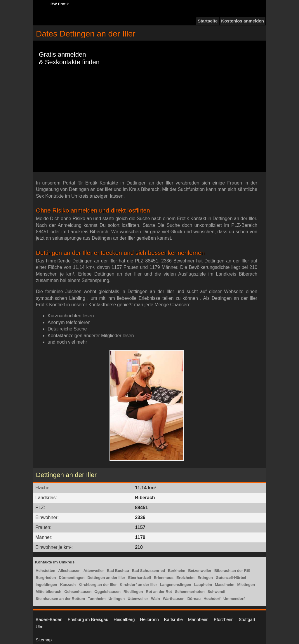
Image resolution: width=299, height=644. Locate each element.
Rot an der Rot (159, 592)
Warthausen (174, 599)
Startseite (208, 21)
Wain (155, 599)
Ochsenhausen (78, 592)
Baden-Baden (49, 619)
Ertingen (205, 578)
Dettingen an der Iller (106, 578)
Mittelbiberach (48, 592)
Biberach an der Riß (232, 571)
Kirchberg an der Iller (98, 585)
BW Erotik (60, 4)
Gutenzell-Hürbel (231, 578)
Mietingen (246, 585)
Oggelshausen (107, 592)
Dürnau (194, 599)
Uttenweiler (138, 599)
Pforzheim (224, 619)
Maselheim (225, 585)
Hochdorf (212, 599)
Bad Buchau (118, 571)
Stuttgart (247, 619)
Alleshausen (69, 571)
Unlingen (117, 599)
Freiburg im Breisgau (88, 619)
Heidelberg (124, 619)
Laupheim (203, 585)
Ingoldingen (46, 585)
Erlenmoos (164, 578)
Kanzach (68, 585)
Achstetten (45, 571)
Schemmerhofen (190, 592)
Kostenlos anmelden (242, 21)
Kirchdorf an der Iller (138, 585)
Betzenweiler (200, 571)
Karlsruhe (173, 619)
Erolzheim (185, 578)
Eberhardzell (140, 578)
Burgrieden (46, 578)
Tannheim (97, 599)
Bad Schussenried (148, 571)
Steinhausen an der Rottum (60, 599)
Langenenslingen (176, 585)
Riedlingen (133, 592)
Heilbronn (149, 619)
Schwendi (217, 592)
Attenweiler (94, 571)
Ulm (40, 627)
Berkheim (177, 571)
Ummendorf (234, 599)
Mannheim (198, 619)
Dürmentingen (72, 578)
